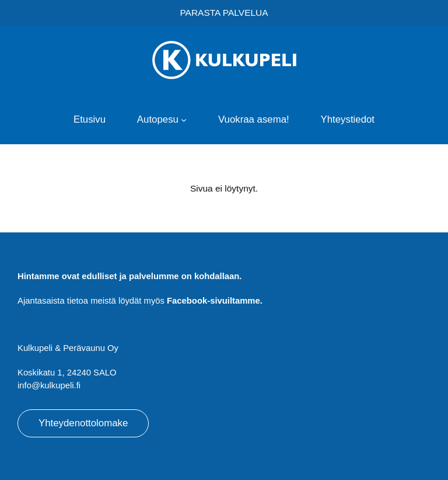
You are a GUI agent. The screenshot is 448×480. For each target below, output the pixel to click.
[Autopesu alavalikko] (184, 120)
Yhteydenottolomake (83, 423)
